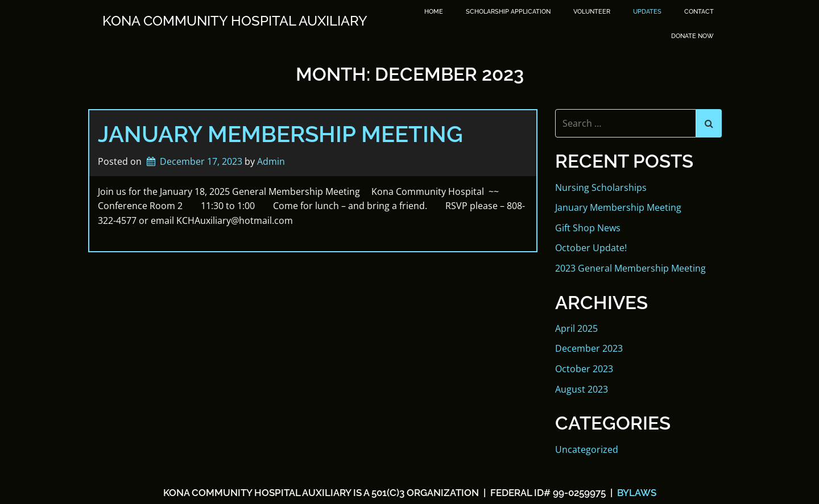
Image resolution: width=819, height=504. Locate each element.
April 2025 (576, 328)
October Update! (591, 248)
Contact (699, 12)
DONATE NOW (692, 36)
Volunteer (592, 12)
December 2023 (589, 348)
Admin (271, 161)
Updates (647, 12)
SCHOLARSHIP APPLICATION (508, 12)
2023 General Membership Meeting (630, 268)
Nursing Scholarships (601, 188)
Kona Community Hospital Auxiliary (235, 21)
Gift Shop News (588, 228)
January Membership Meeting (280, 134)
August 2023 (582, 389)
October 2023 (584, 369)
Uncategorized (587, 449)
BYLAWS (636, 493)
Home (434, 12)
